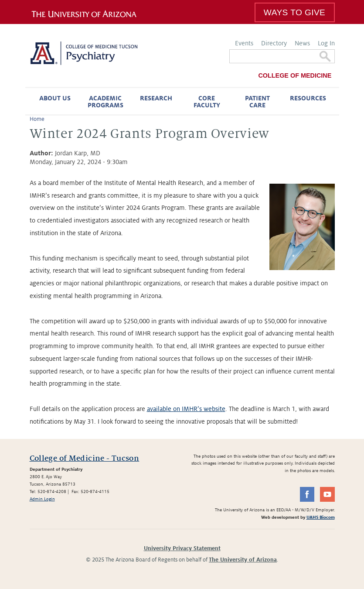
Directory (274, 43)
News (302, 43)
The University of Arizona (243, 560)
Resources (308, 98)
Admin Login (42, 499)
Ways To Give (294, 12)
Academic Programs (105, 102)
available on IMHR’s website (186, 409)
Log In (326, 43)
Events (244, 43)
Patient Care (257, 102)
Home (37, 119)
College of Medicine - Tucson (85, 458)
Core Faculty (207, 102)
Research (156, 98)
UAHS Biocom (321, 517)
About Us (55, 98)
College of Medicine (295, 75)
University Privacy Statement (182, 548)
